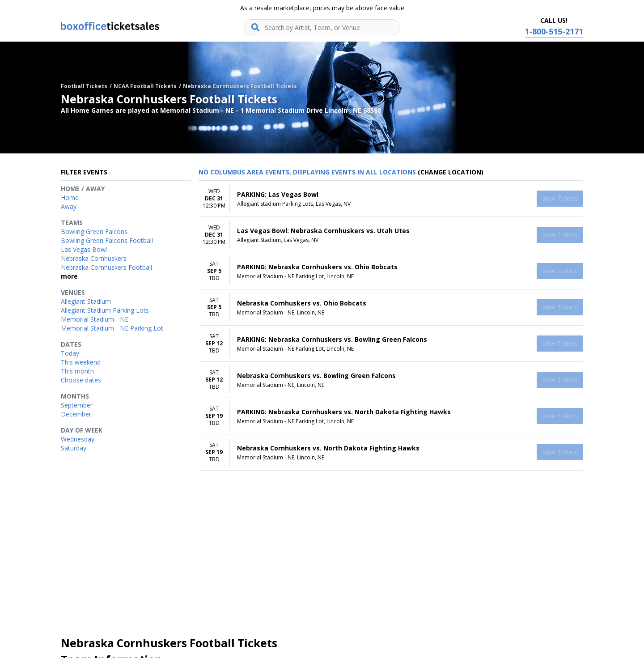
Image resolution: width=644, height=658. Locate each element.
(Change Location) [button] (451, 172)
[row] (391, 199)
